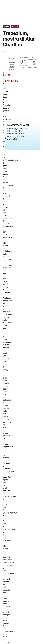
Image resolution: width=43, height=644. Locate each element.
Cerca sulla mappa (11, 68)
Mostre (15, 26)
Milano (7, 26)
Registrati (23, 145)
